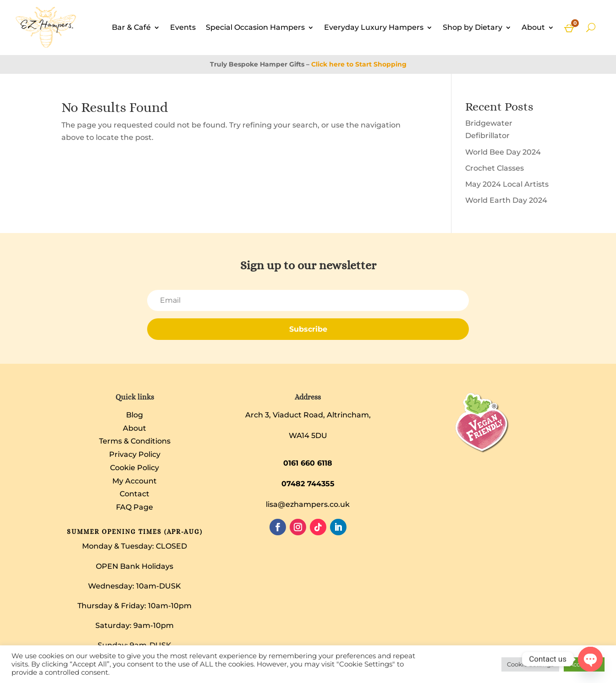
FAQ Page (135, 507)
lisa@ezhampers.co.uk (308, 504)
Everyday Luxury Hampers (374, 27)
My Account (135, 481)
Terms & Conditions (135, 441)
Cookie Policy (135, 468)
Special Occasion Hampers (255, 27)
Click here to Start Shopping (359, 64)
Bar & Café (131, 27)
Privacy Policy (135, 454)
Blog (135, 415)
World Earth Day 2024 (506, 200)
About (533, 27)
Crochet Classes (495, 168)
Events (183, 27)
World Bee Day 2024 (503, 152)
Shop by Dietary (473, 27)
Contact (135, 494)
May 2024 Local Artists (507, 184)
